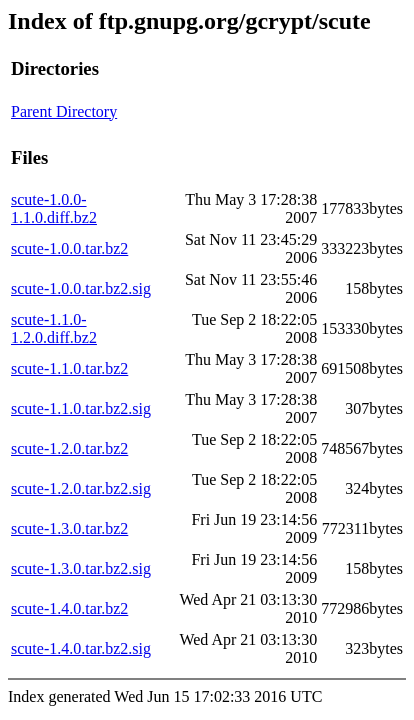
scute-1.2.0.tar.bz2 (69, 448)
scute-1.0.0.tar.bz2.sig (81, 288)
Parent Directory (64, 111)
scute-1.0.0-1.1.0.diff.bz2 (54, 208)
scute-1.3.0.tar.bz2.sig (81, 568)
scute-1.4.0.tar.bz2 (69, 608)
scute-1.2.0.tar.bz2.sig (81, 488)
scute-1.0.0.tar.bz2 (69, 248)
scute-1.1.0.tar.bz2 (69, 368)
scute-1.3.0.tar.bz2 (69, 528)
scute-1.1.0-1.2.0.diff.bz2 (54, 328)
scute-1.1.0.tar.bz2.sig (81, 408)
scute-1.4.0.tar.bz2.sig (81, 648)
